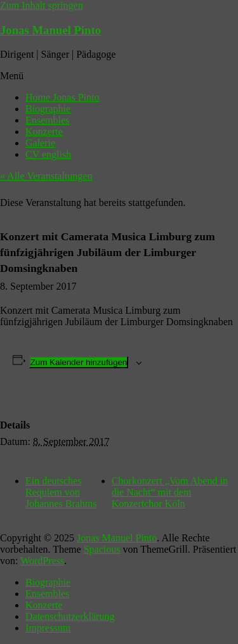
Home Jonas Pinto (62, 97)
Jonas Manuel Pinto (50, 30)
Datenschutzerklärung (70, 616)
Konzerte (44, 132)
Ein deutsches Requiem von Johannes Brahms (61, 492)
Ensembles (47, 120)
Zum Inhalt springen (42, 5)
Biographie (48, 109)
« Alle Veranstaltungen (46, 176)
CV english (48, 154)
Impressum (48, 628)
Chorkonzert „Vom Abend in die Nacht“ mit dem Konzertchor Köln (170, 492)
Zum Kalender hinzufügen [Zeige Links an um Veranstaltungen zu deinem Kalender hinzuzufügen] (79, 362)
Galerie (40, 143)
